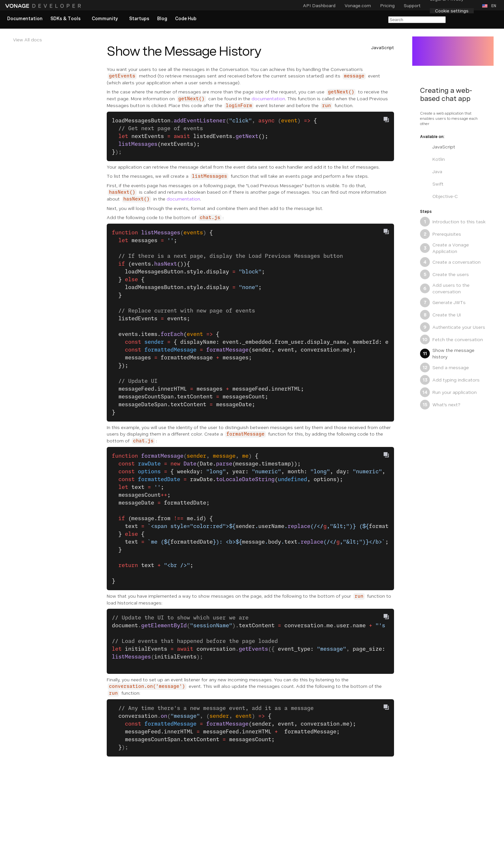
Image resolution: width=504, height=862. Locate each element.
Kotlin (432, 159)
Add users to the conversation (445, 288)
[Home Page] (44, 6)
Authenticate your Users (453, 327)
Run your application (448, 392)
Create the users (444, 274)
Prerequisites (441, 234)
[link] (25, 19)
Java (431, 172)
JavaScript (438, 147)
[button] (490, 6)
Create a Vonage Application (444, 248)
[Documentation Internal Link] (49, 40)
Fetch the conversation (451, 340)
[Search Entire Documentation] (417, 20)
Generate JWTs (443, 302)
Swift (432, 184)
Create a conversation (450, 262)
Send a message (444, 368)
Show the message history (447, 354)
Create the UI (440, 315)
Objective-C (439, 196)
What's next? (440, 405)
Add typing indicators (450, 380)
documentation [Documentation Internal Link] (268, 99)
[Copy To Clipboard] (386, 119)
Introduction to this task (453, 222)
